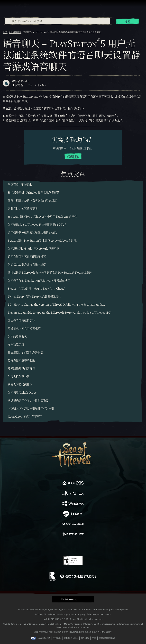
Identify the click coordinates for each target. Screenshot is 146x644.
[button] (73, 599)
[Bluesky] (97, 546)
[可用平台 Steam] (73, 514)
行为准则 (85, 638)
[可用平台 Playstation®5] (73, 494)
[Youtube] (73, 546)
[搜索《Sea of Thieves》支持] (57, 21)
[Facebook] (49, 546)
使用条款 (57, 638)
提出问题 (73, 156)
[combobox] (57, 21)
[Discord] (83, 546)
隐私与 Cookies (71, 638)
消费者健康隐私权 (107, 638)
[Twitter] (55, 546)
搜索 (127, 21)
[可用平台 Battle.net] (73, 535)
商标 (94, 638)
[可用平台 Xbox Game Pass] (73, 524)
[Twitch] (63, 546)
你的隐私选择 (44, 638)
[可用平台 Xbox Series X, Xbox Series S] (73, 483)
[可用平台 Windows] (73, 504)
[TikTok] (90, 546)
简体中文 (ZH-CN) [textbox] (69, 599)
